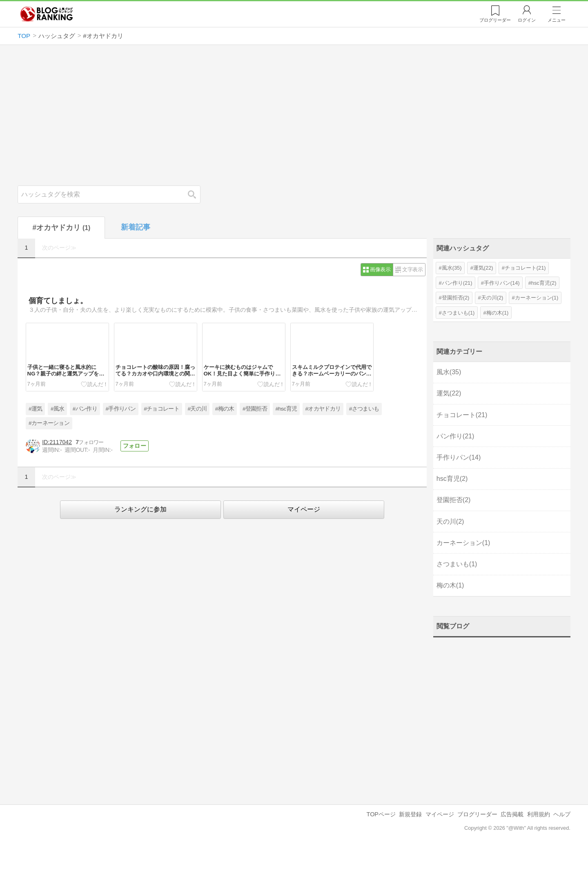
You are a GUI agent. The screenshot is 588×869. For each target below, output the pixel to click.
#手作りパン (120, 409)
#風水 (58, 409)
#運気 (36, 409)
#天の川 (197, 409)
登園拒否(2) (456, 298)
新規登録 (410, 814)
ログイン (527, 20)
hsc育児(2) (544, 283)
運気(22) (483, 268)
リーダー (495, 20)
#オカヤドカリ (323, 409)
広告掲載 (512, 814)
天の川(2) (492, 298)
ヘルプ (562, 814)
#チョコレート (161, 409)
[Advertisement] (294, 115)
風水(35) (452, 268)
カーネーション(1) (537, 298)
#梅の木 (225, 409)
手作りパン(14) (502, 283)
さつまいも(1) (458, 313)
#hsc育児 (286, 409)
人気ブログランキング (47, 14)
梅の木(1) (498, 313)
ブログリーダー (477, 814)
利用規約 (539, 814)
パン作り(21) (457, 283)
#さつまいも (364, 409)
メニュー (557, 20)
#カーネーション (49, 423)
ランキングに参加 (140, 509)
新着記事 (136, 227)
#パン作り (85, 409)
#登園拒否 (255, 409)
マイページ (304, 509)
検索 (196, 194)
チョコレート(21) (525, 268)
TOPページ (381, 814)
